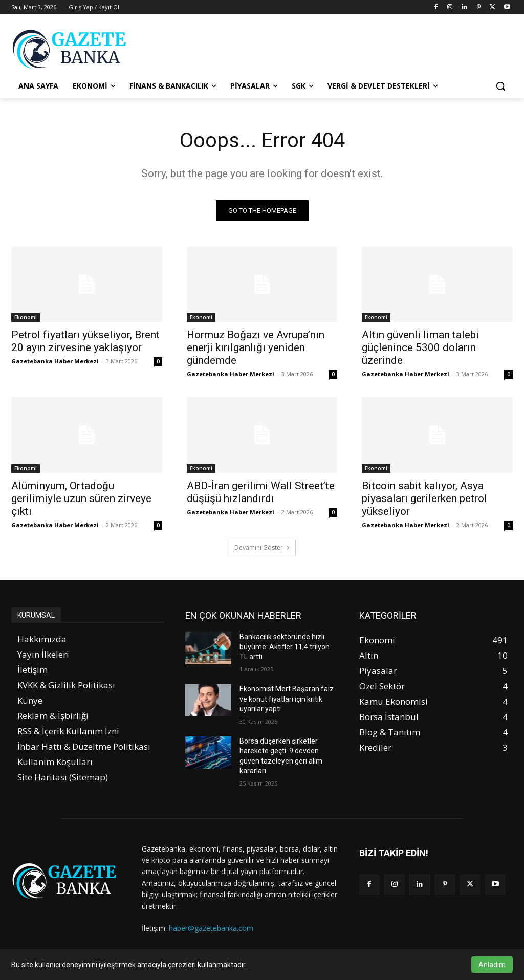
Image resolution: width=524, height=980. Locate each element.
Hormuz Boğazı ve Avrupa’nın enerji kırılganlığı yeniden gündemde (256, 348)
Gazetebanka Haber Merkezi (55, 362)
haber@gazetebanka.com (211, 928)
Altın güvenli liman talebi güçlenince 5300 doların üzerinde (420, 348)
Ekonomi (26, 318)
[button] (500, 86)
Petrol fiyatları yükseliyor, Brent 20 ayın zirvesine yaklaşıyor (85, 342)
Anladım (492, 965)
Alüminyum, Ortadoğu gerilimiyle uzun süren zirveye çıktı (81, 498)
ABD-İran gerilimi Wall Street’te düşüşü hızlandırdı (261, 492)
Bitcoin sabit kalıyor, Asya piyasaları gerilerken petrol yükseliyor (424, 498)
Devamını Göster (262, 547)
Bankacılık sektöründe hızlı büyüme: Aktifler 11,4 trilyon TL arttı (285, 647)
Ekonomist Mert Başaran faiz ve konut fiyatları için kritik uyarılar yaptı (287, 699)
